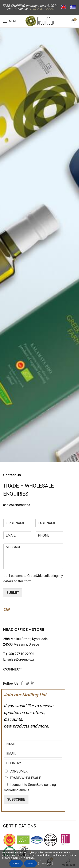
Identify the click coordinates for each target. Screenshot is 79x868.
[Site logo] (39, 21)
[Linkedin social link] (33, 683)
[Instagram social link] (27, 683)
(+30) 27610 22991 (20, 654)
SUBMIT (13, 593)
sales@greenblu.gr (21, 659)
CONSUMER (19, 771)
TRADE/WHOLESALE (25, 778)
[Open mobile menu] (10, 21)
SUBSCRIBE (16, 799)
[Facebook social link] (22, 683)
